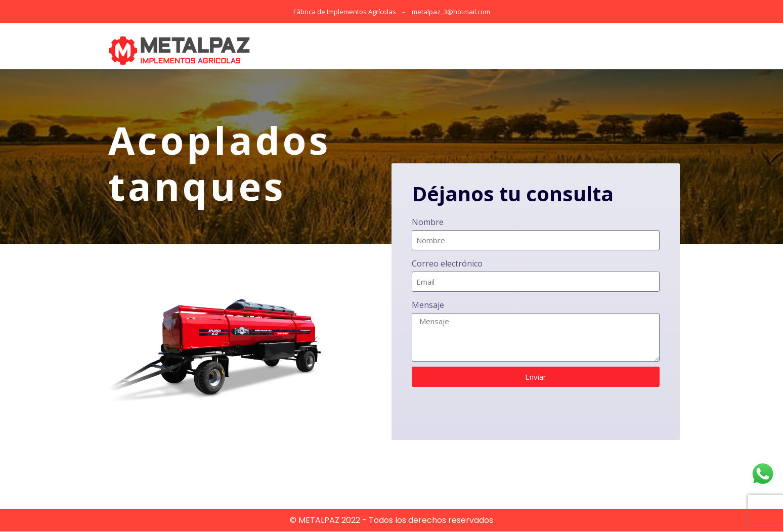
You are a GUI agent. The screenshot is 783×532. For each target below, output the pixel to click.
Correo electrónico (447, 264)
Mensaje (428, 306)
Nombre (428, 223)
